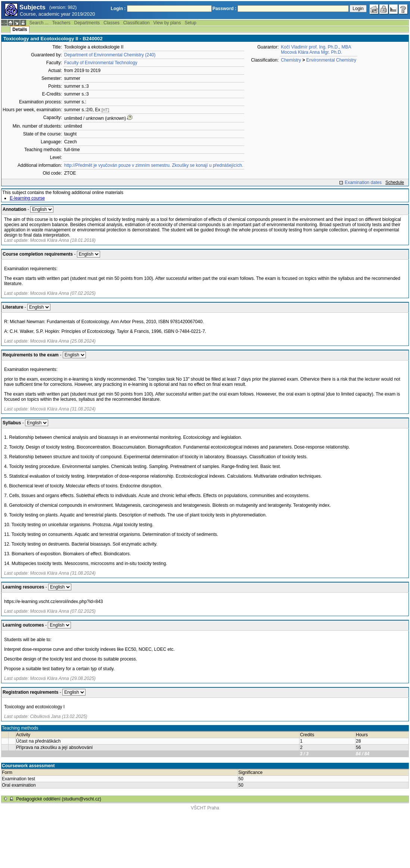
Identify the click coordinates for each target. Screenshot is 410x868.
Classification (136, 23)
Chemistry (291, 60)
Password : (224, 9)
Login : (118, 9)
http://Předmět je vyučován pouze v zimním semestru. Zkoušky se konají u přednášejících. (154, 165)
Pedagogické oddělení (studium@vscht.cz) (59, 799)
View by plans (167, 23)
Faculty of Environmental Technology (101, 63)
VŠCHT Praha (205, 808)
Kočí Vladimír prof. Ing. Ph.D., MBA (316, 47)
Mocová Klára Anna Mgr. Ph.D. (311, 52)
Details (20, 29)
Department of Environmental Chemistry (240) (110, 55)
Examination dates (363, 182)
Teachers (61, 23)
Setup (190, 23)
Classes (111, 23)
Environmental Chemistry (331, 60)
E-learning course (27, 198)
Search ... (39, 23)
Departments (87, 23)
